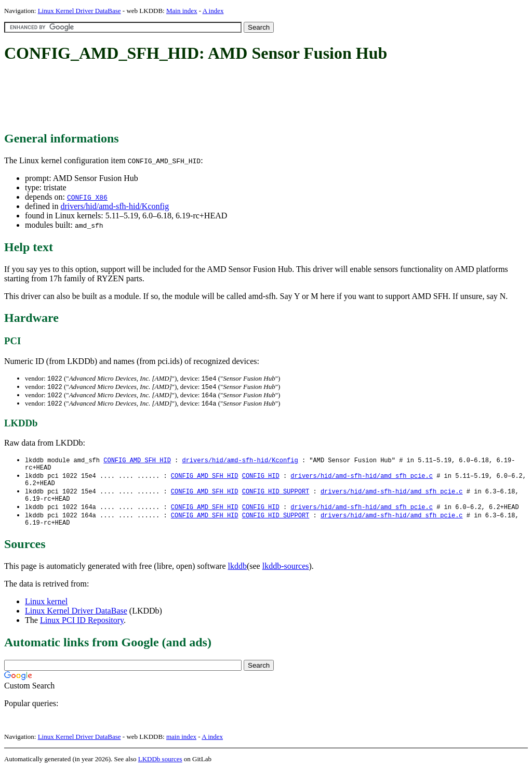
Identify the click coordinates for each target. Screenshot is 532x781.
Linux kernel (46, 612)
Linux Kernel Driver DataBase (79, 11)
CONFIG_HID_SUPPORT (276, 498)
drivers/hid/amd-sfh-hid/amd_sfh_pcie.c (362, 480)
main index (181, 747)
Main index (182, 11)
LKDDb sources (160, 770)
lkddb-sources (286, 577)
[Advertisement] (193, 98)
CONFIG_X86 (87, 197)
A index (213, 11)
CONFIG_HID (261, 480)
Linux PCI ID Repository (82, 631)
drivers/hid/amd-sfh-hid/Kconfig (115, 206)
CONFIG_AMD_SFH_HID (137, 463)
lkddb (237, 577)
